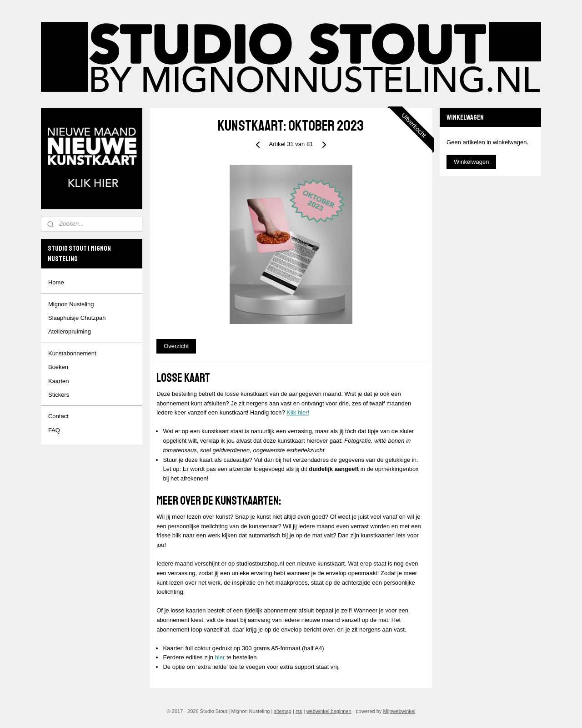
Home (56, 282)
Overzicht (176, 346)
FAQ (54, 430)
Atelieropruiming (70, 331)
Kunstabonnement (72, 353)
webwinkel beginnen (329, 711)
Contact (58, 416)
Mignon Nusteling (71, 304)
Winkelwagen (471, 162)
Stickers (59, 395)
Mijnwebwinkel (399, 711)
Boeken (58, 367)
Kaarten (59, 381)
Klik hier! (298, 412)
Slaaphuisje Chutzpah (77, 318)
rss (299, 711)
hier (220, 657)
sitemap (283, 711)
